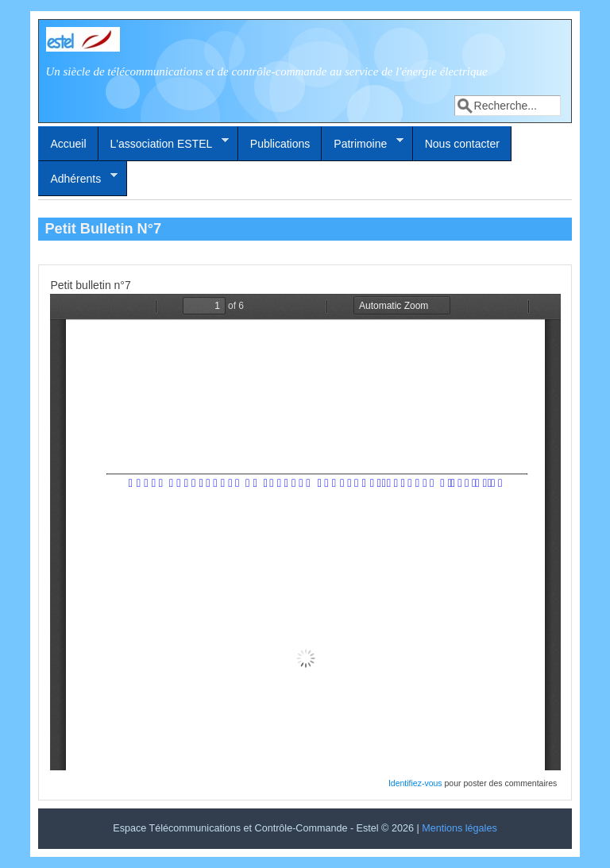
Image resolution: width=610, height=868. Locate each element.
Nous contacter (462, 144)
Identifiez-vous (415, 783)
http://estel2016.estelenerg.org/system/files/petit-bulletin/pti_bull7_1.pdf (305, 532)
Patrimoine (363, 143)
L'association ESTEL (164, 143)
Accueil (68, 144)
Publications (280, 144)
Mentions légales (459, 828)
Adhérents (78, 178)
